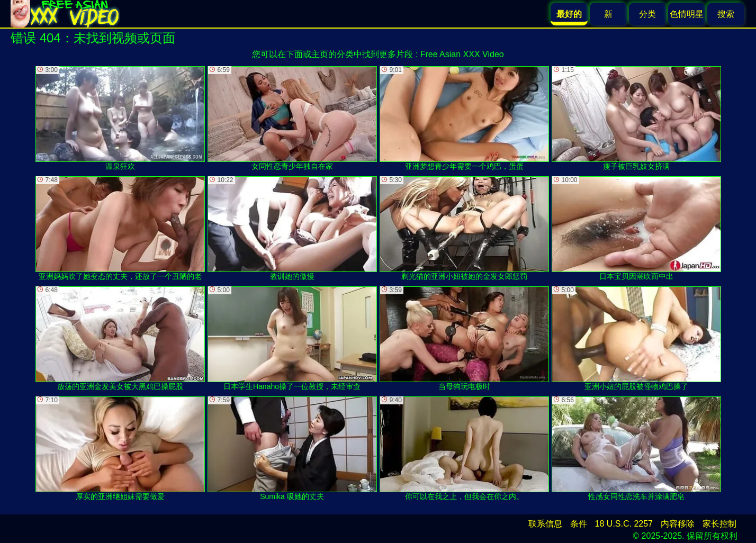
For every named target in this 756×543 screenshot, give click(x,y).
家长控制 (719, 524)
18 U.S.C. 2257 (624, 524)
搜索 (726, 14)
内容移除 (678, 524)
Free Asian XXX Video (462, 54)
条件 (579, 524)
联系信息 (545, 524)
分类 (647, 14)
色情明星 (687, 14)
